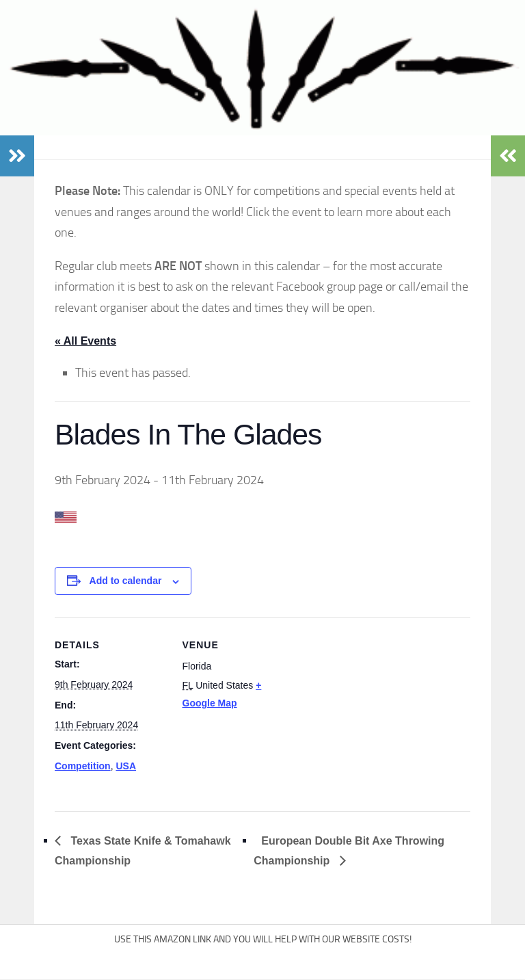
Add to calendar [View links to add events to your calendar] (126, 581)
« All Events (85, 341)
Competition (83, 766)
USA (126, 766)
